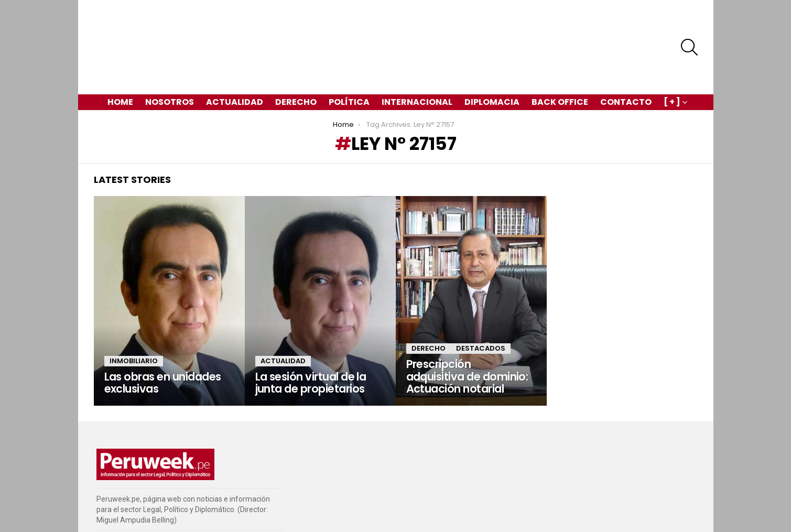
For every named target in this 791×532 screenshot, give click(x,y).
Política (349, 65)
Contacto (626, 65)
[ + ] (672, 66)
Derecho (296, 65)
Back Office (560, 65)
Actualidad (235, 65)
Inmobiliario (134, 324)
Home (120, 65)
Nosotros (170, 65)
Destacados (481, 312)
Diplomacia (492, 65)
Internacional (417, 65)
